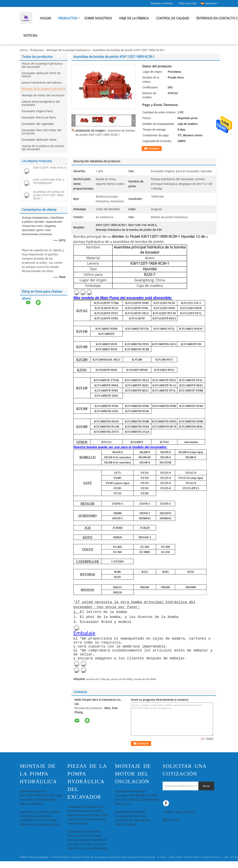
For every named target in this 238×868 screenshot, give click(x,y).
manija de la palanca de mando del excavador (43, 148)
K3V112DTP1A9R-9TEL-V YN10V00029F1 (49, 181)
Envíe (206, 793)
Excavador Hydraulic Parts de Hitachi (41, 75)
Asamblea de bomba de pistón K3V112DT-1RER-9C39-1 (49, 195)
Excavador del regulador (38, 124)
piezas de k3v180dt (122, 686)
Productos (68, 18)
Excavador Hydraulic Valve (39, 140)
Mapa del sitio (185, 819)
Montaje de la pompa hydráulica (68, 50)
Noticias (30, 36)
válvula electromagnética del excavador (41, 103)
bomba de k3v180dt (145, 686)
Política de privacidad (34, 864)
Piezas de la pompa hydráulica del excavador (42, 65)
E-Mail (168, 819)
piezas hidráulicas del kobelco (42, 83)
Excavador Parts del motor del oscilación (42, 132)
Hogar (45, 18)
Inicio (23, 50)
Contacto (154, 149)
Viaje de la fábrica (134, 18)
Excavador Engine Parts (37, 111)
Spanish (212, 3)
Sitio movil (171, 827)
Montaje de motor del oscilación (43, 95)
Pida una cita (188, 3)
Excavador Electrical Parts (39, 118)
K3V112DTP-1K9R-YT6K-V (49, 168)
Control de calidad (173, 18)
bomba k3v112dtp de (98, 686)
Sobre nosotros (98, 18)
